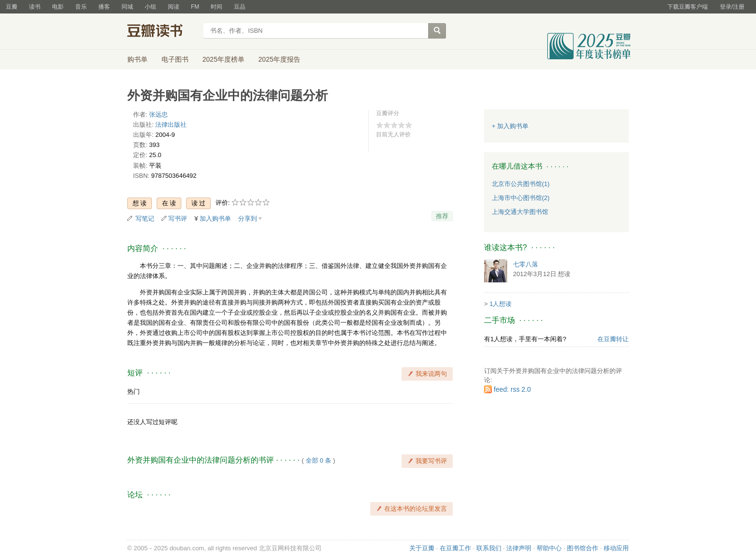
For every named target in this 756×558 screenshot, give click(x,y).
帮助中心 (549, 548)
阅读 (174, 7)
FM (195, 7)
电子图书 (175, 59)
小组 (150, 7)
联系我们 (489, 548)
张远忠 (158, 114)
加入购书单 (215, 219)
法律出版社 (171, 125)
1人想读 (500, 304)
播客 (104, 7)
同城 (127, 7)
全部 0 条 (318, 460)
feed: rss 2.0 (512, 389)
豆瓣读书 (162, 32)
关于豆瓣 (422, 548)
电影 (58, 7)
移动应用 (616, 548)
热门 (134, 392)
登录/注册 (732, 7)
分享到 (248, 219)
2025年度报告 (279, 59)
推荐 (442, 216)
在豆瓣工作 (455, 548)
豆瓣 (12, 7)
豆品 (240, 7)
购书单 (137, 59)
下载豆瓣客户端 (688, 7)
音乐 (81, 7)
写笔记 (145, 219)
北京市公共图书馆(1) (521, 184)
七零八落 (526, 264)
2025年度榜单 (223, 59)
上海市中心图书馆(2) (521, 198)
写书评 (178, 219)
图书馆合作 (583, 548)
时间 (216, 7)
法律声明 (519, 548)
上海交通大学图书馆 (520, 212)
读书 (35, 7)
